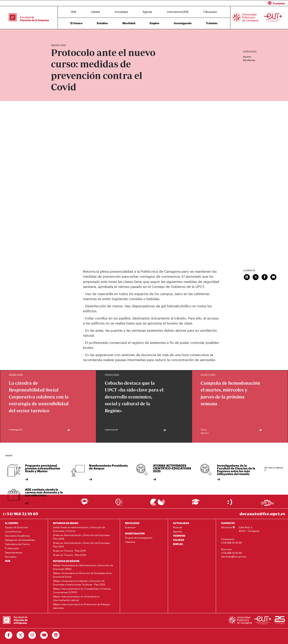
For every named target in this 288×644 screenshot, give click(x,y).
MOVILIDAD (132, 523)
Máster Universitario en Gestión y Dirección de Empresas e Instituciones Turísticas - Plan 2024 (79, 583)
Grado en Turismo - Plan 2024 (69, 555)
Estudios (102, 23)
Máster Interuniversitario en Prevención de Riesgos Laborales (81, 606)
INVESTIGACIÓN (135, 533)
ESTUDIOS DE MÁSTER (66, 561)
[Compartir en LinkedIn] (247, 277)
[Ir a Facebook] (9, 635)
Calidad (95, 12)
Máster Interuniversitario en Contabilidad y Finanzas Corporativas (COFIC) (82, 590)
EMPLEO (178, 544)
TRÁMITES (179, 536)
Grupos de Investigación (139, 538)
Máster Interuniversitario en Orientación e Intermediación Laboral (76, 598)
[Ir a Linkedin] (56, 635)
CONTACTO (228, 523)
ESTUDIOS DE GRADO (66, 523)
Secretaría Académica (17, 536)
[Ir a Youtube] (44, 635)
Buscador (210, 12)
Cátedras (130, 542)
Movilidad (129, 23)
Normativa (11, 557)
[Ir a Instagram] (32, 635)
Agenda (147, 12)
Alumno (247, 57)
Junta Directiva (13, 531)
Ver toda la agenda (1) (273, 469)
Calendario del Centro (17, 544)
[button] (217, 3)
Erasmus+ (130, 527)
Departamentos (14, 552)
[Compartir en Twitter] (256, 277)
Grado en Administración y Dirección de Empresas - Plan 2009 (82, 537)
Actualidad (121, 12)
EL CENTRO (12, 523)
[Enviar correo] (274, 277)
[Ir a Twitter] (20, 635)
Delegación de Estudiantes (20, 540)
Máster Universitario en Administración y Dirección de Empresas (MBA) (83, 567)
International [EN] (178, 12)
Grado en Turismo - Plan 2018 (69, 551)
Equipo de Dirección (16, 527)
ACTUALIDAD (181, 523)
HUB (73, 12)
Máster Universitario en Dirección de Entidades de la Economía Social (82, 575)
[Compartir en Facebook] (265, 277)
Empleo (154, 23)
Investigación (183, 23)
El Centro (76, 23)
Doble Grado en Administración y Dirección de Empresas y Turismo (79, 529)
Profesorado (12, 548)
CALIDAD (179, 540)
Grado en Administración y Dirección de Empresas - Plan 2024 (82, 545)
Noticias (177, 527)
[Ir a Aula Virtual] (196, 504)
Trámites (212, 23)
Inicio (54, 33)
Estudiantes (249, 60)
